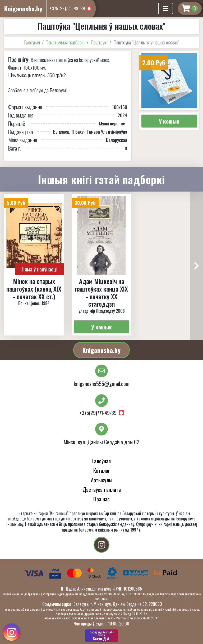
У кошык (169, 121)
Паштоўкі (99, 42)
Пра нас (101, 499)
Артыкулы (102, 480)
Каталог (102, 470)
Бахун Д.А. (102, 636)
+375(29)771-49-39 (67, 8)
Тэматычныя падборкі (65, 42)
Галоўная (32, 42)
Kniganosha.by (101, 350)
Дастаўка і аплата (102, 489)
